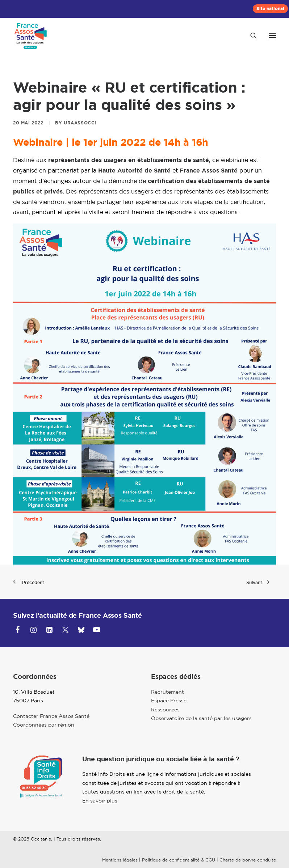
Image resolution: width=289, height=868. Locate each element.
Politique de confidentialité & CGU (179, 860)
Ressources (165, 710)
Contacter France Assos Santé (51, 716)
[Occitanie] (31, 35)
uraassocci (80, 123)
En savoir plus (100, 801)
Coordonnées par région (44, 725)
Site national (270, 9)
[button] (272, 35)
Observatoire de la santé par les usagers (201, 718)
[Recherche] (250, 35)
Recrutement (167, 692)
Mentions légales (120, 860)
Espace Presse (169, 701)
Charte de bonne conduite (248, 860)
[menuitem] (270, 9)
